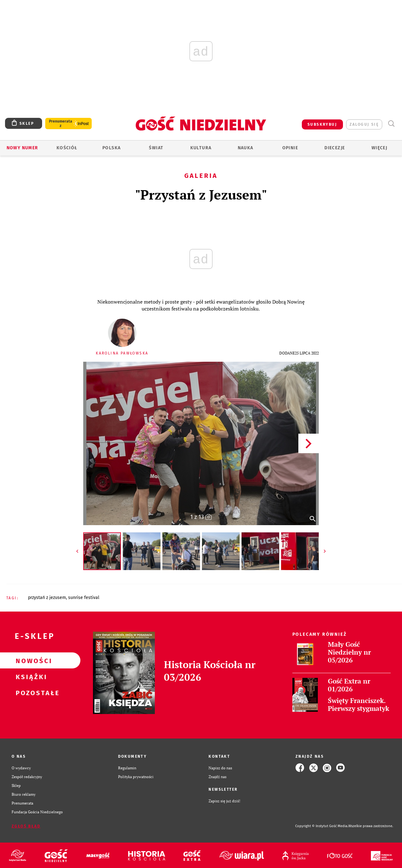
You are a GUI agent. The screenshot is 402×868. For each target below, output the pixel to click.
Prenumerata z (61, 124)
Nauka (246, 148)
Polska (111, 148)
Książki (30, 677)
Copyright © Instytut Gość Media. (322, 826)
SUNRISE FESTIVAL (84, 598)
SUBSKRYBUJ (322, 124)
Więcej (379, 148)
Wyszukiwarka (391, 124)
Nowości (30, 661)
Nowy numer (22, 148)
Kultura (201, 148)
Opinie (290, 148)
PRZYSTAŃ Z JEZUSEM (47, 598)
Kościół (67, 148)
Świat (156, 148)
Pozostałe (30, 693)
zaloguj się (364, 124)
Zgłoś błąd (26, 826)
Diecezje (335, 148)
